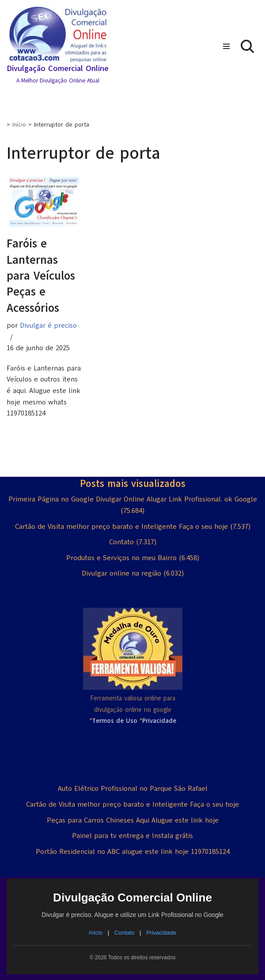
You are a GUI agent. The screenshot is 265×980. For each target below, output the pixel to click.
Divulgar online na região (121, 573)
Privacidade (161, 933)
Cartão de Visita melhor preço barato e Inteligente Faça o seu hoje (121, 527)
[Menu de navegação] (226, 46)
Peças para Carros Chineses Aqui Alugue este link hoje (133, 820)
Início (19, 125)
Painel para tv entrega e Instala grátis (132, 836)
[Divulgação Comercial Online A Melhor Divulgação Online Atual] (58, 46)
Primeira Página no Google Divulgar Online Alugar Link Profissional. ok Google (133, 499)
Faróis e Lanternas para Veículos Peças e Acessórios (41, 276)
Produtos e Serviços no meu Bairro (121, 558)
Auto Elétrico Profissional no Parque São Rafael (133, 789)
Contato (121, 542)
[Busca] (247, 46)
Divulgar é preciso (48, 325)
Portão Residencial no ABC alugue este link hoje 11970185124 (133, 852)
